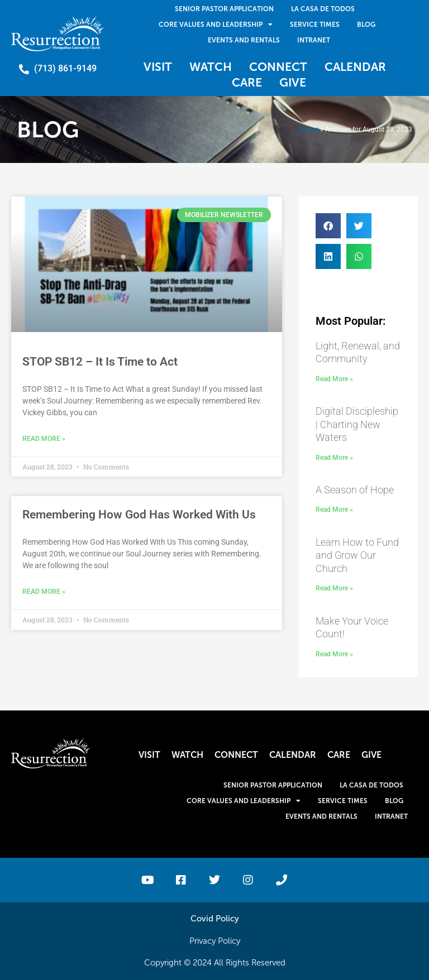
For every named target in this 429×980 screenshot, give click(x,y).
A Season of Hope (355, 490)
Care (247, 82)
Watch (211, 67)
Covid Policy (215, 919)
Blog (366, 25)
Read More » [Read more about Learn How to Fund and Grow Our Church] (334, 588)
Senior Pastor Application (224, 9)
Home (309, 129)
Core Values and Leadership (216, 25)
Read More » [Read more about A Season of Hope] (334, 510)
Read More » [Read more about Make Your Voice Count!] (334, 654)
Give (293, 82)
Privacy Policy (215, 941)
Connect (278, 67)
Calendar (355, 67)
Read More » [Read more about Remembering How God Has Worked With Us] (44, 592)
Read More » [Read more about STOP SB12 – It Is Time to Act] (44, 439)
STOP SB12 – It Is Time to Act (100, 362)
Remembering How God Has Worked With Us (139, 515)
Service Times (315, 25)
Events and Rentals (244, 40)
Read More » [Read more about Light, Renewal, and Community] (334, 379)
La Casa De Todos (323, 9)
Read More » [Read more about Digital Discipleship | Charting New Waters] (334, 458)
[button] (328, 226)
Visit (158, 67)
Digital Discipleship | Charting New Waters (357, 424)
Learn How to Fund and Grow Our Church (357, 555)
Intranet (314, 40)
